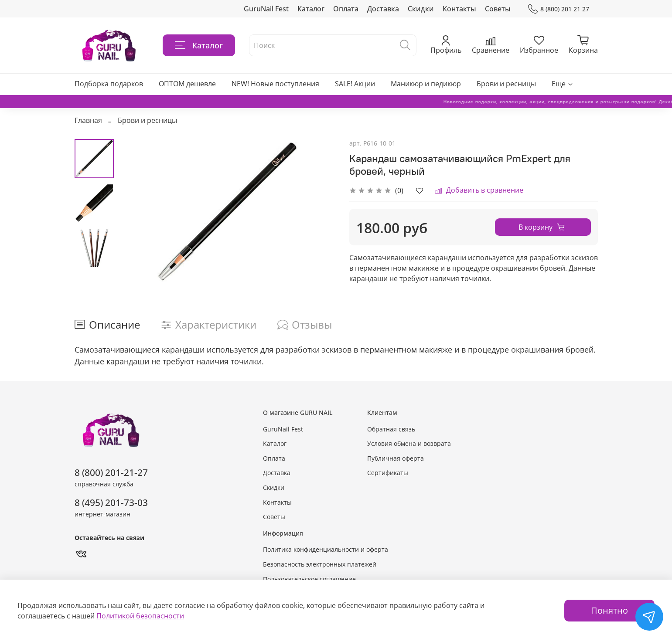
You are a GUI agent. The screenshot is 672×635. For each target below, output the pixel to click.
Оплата (346, 9)
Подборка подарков (109, 84)
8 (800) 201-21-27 (111, 472)
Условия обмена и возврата (409, 443)
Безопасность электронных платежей (320, 564)
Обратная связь (391, 429)
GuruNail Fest (266, 9)
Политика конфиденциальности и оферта (326, 549)
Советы (498, 9)
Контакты (459, 9)
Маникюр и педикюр (426, 84)
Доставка (383, 9)
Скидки (421, 9)
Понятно (609, 610)
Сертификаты (388, 473)
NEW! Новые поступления (275, 84)
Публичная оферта (396, 458)
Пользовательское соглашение (309, 579)
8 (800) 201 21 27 (558, 9)
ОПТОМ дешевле (187, 84)
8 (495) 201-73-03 (111, 503)
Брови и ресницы (506, 84)
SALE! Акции (355, 84)
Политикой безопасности (140, 616)
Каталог (311, 9)
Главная (88, 120)
